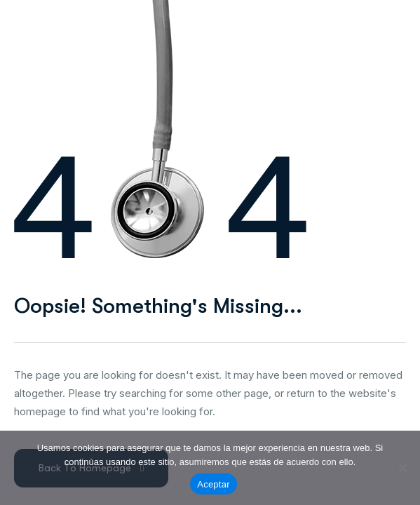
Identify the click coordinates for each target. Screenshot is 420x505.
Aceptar (214, 484)
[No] (402, 468)
